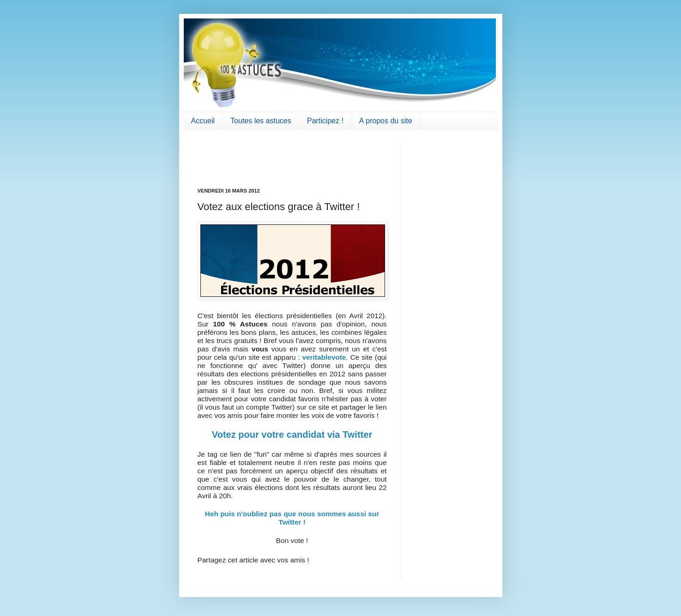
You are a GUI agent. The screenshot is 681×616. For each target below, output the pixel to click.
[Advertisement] (252, 157)
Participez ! (325, 121)
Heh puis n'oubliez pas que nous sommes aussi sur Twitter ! (292, 518)
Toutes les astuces (261, 121)
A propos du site (386, 121)
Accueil (203, 121)
